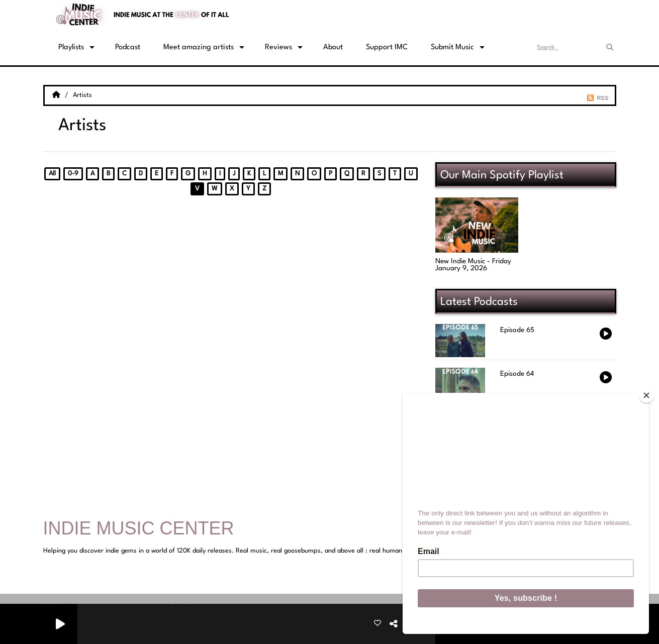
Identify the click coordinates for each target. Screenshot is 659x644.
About (333, 47)
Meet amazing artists (199, 47)
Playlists (71, 47)
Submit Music (452, 47)
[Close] (646, 395)
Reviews (278, 47)
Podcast (128, 47)
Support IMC (387, 47)
